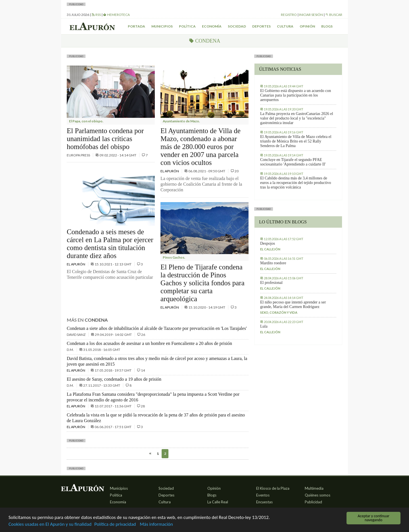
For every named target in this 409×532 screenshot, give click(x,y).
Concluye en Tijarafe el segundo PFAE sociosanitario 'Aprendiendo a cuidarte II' (293, 162)
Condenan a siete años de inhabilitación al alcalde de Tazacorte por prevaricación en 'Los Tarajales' (157, 328)
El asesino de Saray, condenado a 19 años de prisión (114, 379)
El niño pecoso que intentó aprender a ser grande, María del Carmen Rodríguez (293, 304)
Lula (264, 326)
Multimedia (314, 488)
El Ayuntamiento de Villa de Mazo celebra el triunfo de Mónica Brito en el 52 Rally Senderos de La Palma (296, 141)
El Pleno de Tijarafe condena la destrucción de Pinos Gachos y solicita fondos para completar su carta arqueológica (203, 283)
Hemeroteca (116, 15)
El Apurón (76, 264)
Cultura (285, 26)
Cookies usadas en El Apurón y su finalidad (50, 525)
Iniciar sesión (311, 15)
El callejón (270, 249)
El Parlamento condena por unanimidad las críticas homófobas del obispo (105, 139)
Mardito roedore (273, 263)
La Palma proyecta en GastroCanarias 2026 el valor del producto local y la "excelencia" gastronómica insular (297, 118)
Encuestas (264, 502)
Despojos (268, 243)
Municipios (162, 26)
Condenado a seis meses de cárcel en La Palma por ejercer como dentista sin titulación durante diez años (110, 244)
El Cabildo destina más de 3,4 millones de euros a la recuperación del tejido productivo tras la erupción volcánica (296, 183)
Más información (156, 525)
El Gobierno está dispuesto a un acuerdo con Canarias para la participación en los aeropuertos (296, 95)
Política (187, 26)
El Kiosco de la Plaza (273, 488)
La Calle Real (218, 502)
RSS (96, 15)
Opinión (307, 26)
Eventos (263, 495)
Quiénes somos (318, 495)
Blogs (327, 26)
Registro (289, 15)
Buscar (334, 15)
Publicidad (313, 502)
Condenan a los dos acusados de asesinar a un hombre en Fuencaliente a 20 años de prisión (149, 343)
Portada (136, 26)
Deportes (261, 26)
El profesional (271, 283)
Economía (212, 26)
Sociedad (237, 26)
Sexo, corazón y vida (279, 312)
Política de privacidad (115, 525)
